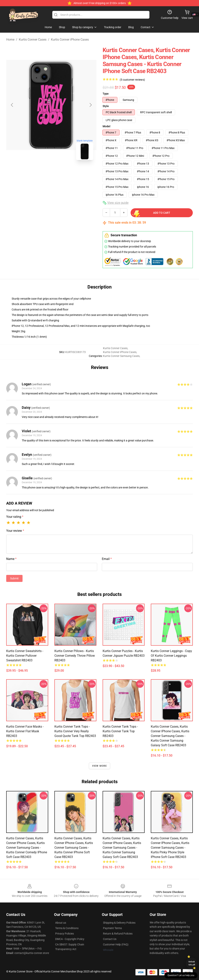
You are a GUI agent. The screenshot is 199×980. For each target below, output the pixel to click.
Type (106, 94)
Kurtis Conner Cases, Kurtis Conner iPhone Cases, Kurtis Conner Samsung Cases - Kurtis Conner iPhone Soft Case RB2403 (74, 848)
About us (61, 923)
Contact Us (110, 939)
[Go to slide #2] (61, 172)
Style (106, 106)
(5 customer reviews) (132, 80)
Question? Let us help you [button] (181, 975)
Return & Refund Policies (118, 934)
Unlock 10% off (192, 963)
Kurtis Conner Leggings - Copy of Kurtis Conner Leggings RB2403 (171, 656)
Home (10, 40)
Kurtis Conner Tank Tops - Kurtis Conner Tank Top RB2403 (120, 731)
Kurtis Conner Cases (33, 40)
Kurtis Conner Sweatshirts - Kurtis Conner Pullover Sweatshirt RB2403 (25, 656)
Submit (14, 578)
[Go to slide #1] (41, 172)
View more (100, 766)
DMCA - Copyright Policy (70, 939)
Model (106, 126)
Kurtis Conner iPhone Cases (70, 40)
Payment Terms (112, 928)
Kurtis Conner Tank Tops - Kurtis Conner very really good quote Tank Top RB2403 (75, 731)
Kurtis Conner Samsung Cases (121, 356)
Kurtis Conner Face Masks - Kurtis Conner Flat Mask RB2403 (25, 731)
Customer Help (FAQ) (116, 944)
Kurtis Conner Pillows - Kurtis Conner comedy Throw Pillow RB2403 (75, 656)
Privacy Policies (65, 934)
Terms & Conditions (67, 928)
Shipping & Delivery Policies (119, 923)
